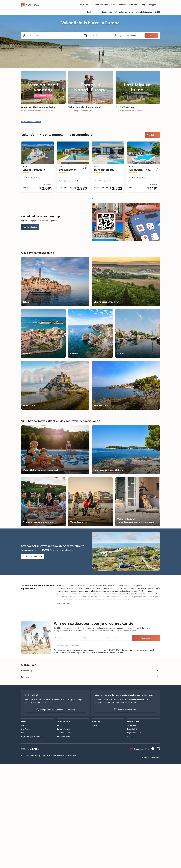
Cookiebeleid (132, 725)
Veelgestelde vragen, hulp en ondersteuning (56, 710)
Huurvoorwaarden (63, 736)
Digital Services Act (134, 733)
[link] (43, 93)
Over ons (24, 725)
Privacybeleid (132, 729)
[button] (98, 35)
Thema (94, 725)
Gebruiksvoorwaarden (64, 733)
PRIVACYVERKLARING (115, 650)
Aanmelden (146, 638)
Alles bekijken (152, 135)
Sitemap (130, 736)
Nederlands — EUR (139, 749)
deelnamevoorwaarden (72, 646)
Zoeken (152, 35)
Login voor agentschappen (31, 736)
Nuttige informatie (63, 729)
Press (23, 733)
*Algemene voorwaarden (31, 122)
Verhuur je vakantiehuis (125, 710)
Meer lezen (63, 604)
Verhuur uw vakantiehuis (128, 5)
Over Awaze (26, 729)
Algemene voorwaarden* (151, 757)
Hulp (143, 5)
